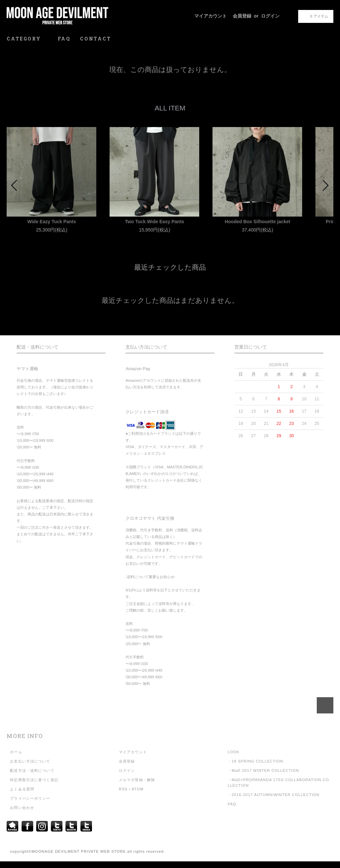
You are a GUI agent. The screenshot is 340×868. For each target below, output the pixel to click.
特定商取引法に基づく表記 (34, 780)
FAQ (64, 39)
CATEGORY (27, 39)
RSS (123, 789)
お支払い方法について (30, 761)
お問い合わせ (22, 808)
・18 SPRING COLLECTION (256, 761)
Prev (15, 185)
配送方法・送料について (32, 770)
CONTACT (96, 39)
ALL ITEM (170, 108)
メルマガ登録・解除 (137, 780)
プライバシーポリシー (30, 798)
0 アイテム (315, 16)
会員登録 (242, 16)
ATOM (137, 789)
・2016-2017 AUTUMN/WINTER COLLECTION (274, 795)
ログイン (270, 16)
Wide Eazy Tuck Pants (52, 222)
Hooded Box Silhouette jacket (258, 222)
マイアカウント (211, 16)
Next (325, 185)
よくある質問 (22, 789)
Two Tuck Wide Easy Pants (154, 222)
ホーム (16, 752)
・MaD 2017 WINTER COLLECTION (263, 770)
